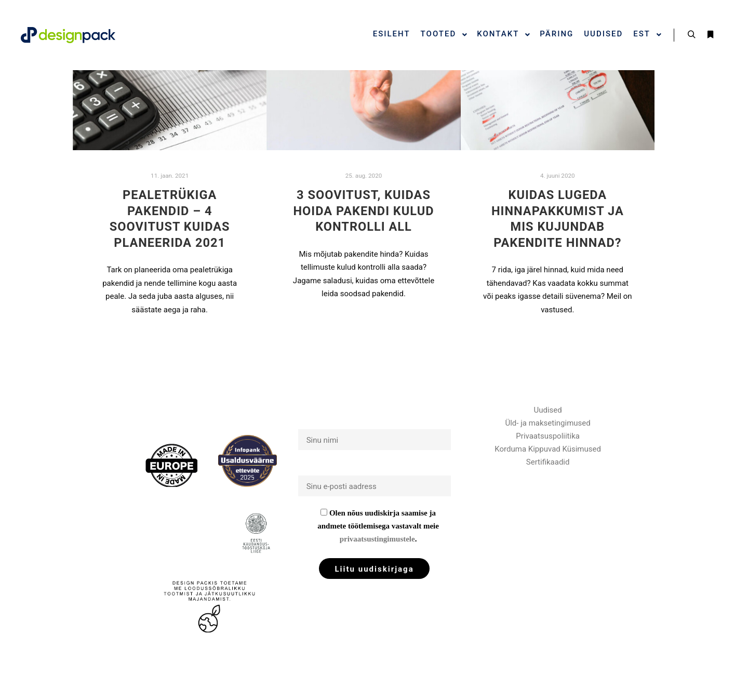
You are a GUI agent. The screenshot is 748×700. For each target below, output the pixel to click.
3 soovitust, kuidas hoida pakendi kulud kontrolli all (363, 211)
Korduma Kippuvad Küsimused (548, 449)
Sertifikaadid (548, 462)
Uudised (548, 410)
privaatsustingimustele (377, 539)
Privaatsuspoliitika (548, 436)
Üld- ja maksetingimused (548, 423)
